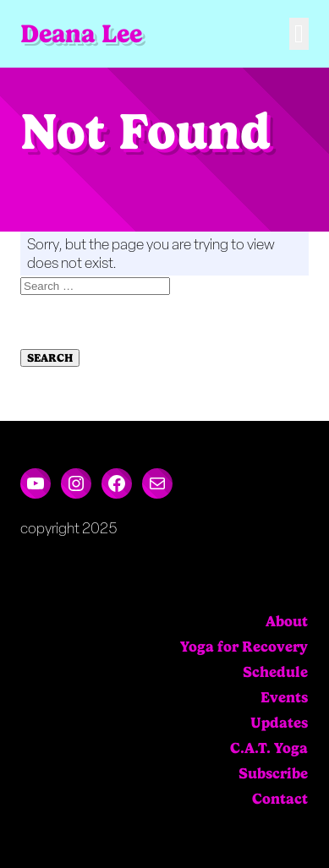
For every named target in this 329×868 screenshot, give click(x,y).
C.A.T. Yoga (269, 748)
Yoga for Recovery (244, 647)
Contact (280, 799)
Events (284, 697)
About (287, 621)
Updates (279, 723)
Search (50, 358)
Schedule (275, 672)
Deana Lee (81, 33)
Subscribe (273, 773)
